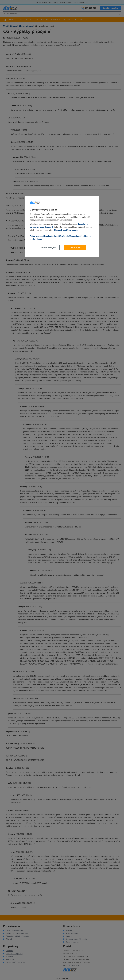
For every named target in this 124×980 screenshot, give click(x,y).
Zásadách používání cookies (66, 230)
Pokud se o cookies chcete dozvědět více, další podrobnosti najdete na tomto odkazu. (60, 237)
